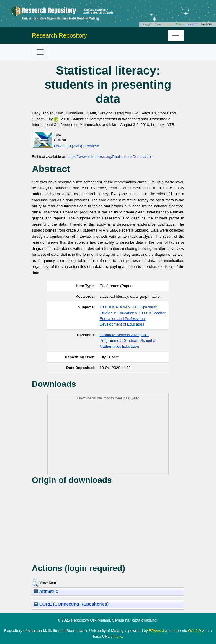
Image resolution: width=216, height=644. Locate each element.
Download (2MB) (68, 146)
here (118, 637)
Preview (92, 146)
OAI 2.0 (194, 631)
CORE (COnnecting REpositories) (71, 604)
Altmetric (46, 591)
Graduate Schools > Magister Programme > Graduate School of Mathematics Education (128, 340)
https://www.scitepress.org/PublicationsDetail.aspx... (111, 157)
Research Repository (59, 35)
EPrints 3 (156, 631)
